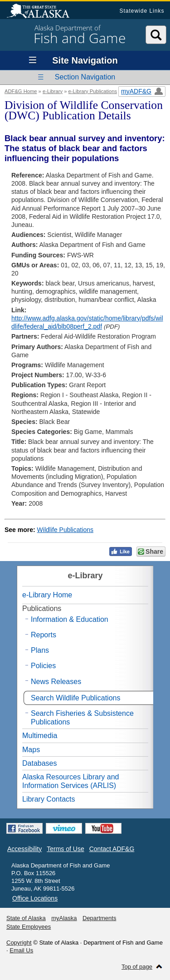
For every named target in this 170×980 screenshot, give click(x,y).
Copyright (19, 943)
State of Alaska (43, 12)
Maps (31, 750)
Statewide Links (142, 11)
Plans (40, 650)
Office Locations (35, 898)
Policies (43, 666)
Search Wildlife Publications (75, 698)
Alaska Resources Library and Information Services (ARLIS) (70, 781)
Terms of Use (65, 849)
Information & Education (70, 619)
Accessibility (24, 849)
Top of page (137, 967)
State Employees (29, 927)
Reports (44, 635)
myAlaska (64, 918)
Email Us (21, 950)
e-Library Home (47, 595)
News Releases (56, 682)
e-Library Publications (93, 91)
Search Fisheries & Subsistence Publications (82, 718)
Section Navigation (85, 77)
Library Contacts (49, 799)
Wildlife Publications (66, 530)
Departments (99, 918)
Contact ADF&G (112, 849)
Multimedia (40, 736)
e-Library (53, 91)
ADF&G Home (21, 91)
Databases (40, 763)
